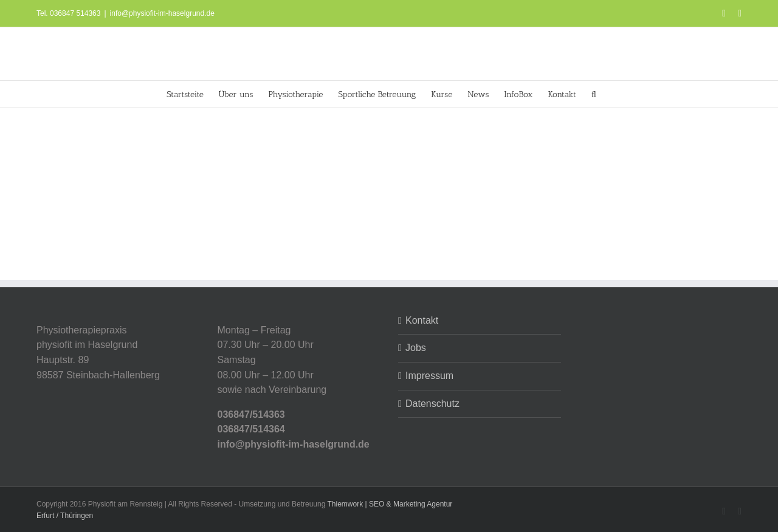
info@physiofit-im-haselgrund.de (162, 13)
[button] (594, 94)
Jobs (416, 348)
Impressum (429, 376)
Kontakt (422, 320)
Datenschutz (432, 404)
